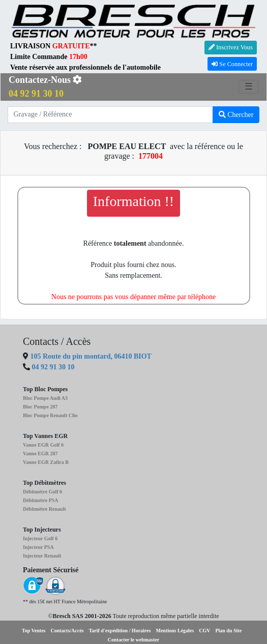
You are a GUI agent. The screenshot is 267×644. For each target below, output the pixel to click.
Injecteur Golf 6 (40, 538)
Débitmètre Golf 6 (42, 492)
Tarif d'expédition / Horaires (120, 631)
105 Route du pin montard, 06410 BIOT (90, 356)
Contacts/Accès (67, 631)
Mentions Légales (175, 631)
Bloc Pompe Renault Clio (50, 415)
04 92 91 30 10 (53, 367)
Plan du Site (228, 631)
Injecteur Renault (42, 556)
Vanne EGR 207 (40, 453)
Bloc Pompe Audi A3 (45, 398)
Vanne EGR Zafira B (46, 462)
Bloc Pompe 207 (40, 407)
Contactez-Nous (45, 87)
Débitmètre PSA (41, 500)
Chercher (236, 115)
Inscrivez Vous (231, 47)
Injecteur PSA (38, 547)
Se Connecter (232, 64)
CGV (204, 631)
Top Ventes (34, 631)
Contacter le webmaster (133, 640)
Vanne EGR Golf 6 (43, 445)
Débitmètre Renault (44, 509)
